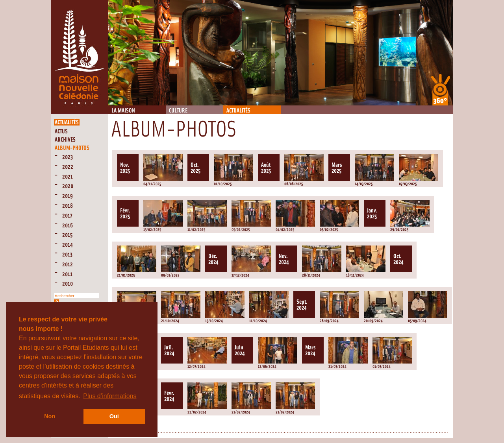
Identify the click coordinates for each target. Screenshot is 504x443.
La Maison (123, 111)
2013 (67, 255)
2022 (68, 167)
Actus (61, 132)
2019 (68, 196)
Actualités (238, 111)
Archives (65, 140)
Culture (178, 111)
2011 (67, 274)
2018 (68, 206)
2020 (68, 186)
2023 (68, 157)
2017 (67, 216)
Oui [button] (114, 416)
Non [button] (50, 416)
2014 (68, 245)
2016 (68, 226)
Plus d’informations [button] (110, 396)
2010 (68, 284)
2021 (68, 177)
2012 (68, 265)
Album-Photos (72, 148)
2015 (67, 235)
